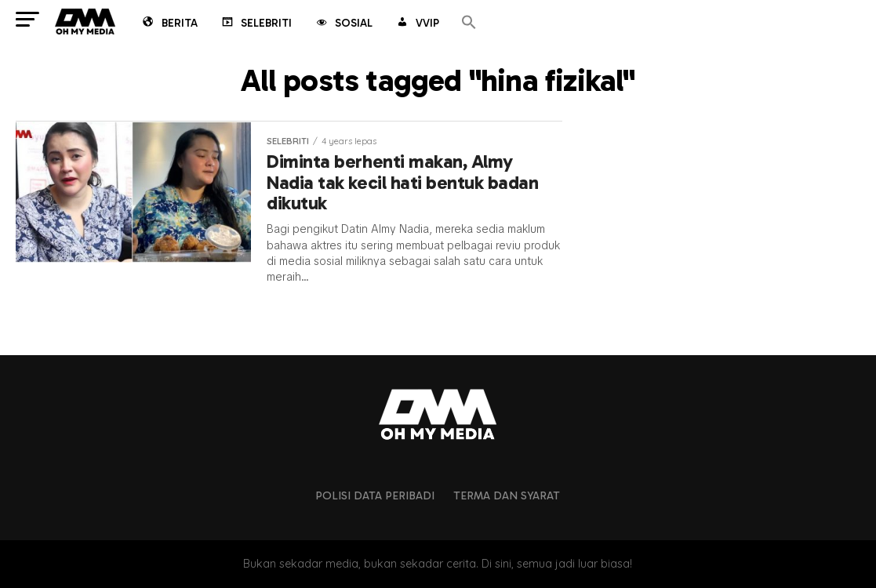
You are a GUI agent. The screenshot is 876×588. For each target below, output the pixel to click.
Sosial (343, 24)
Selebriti (256, 24)
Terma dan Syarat (507, 495)
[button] (469, 23)
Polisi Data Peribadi (375, 495)
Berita (169, 24)
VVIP (417, 24)
